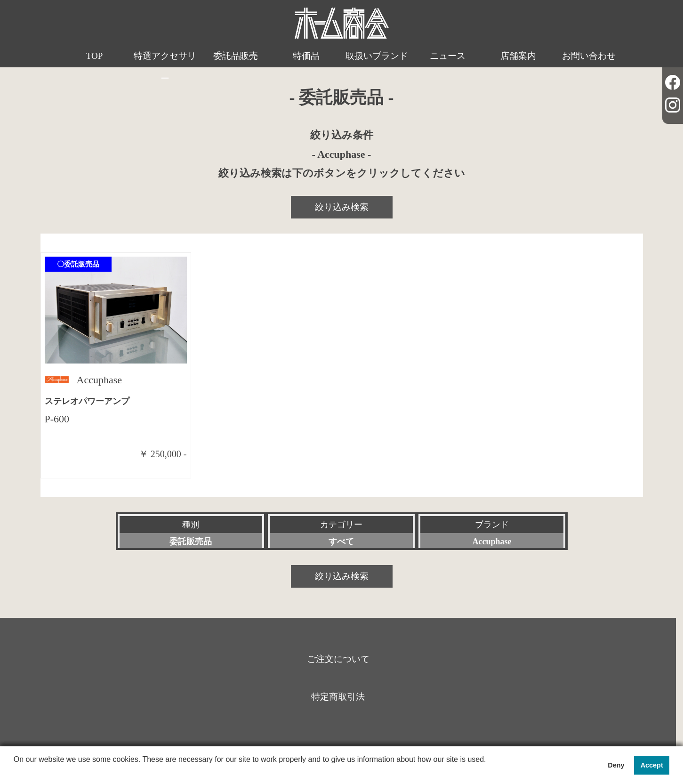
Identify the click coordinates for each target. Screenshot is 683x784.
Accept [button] (652, 765)
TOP (95, 56)
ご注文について (338, 659)
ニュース (448, 56)
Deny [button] (616, 765)
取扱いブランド (377, 56)
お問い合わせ (589, 56)
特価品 (306, 56)
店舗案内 (518, 56)
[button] (15, 772)
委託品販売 (236, 56)
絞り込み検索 (342, 207)
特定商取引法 (338, 697)
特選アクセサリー (165, 67)
